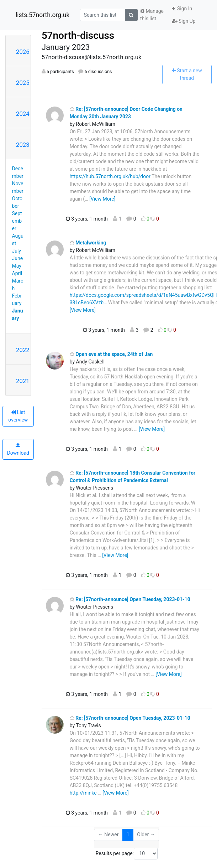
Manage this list (152, 15)
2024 (23, 114)
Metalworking (88, 243)
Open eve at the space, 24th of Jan (111, 354)
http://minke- (84, 793)
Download (18, 449)
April (17, 273)
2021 (23, 381)
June (18, 258)
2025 (23, 83)
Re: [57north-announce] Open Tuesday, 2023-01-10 (130, 599)
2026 (23, 52)
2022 (23, 350)
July (17, 251)
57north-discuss (78, 35)
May (17, 266)
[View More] (102, 199)
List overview (18, 416)
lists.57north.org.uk (43, 15)
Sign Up (184, 21)
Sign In (182, 9)
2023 (23, 145)
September (17, 221)
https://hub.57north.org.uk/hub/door (110, 176)
